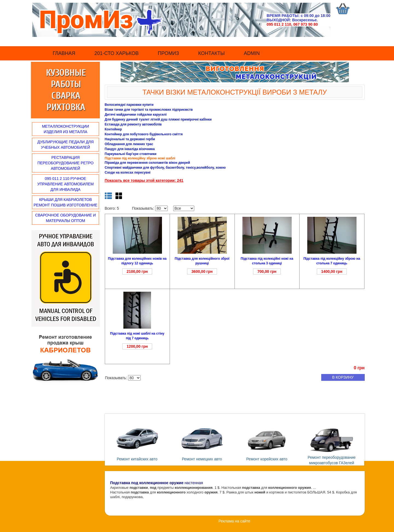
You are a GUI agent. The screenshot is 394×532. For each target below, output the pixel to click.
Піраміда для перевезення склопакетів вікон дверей (147, 163)
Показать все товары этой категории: (141, 180)
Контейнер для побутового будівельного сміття (144, 134)
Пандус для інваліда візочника (130, 149)
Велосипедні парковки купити (129, 105)
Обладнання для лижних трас (129, 144)
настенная (157, 483)
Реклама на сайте (234, 521)
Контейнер (113, 129)
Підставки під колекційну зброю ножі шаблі (140, 158)
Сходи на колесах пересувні (128, 173)
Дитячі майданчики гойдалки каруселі (136, 115)
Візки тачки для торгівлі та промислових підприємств (149, 110)
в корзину (343, 377)
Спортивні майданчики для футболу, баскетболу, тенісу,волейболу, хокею (165, 168)
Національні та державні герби (130, 139)
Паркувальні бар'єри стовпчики (131, 154)
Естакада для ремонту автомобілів (133, 124)
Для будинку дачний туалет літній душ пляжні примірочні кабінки (158, 119)
